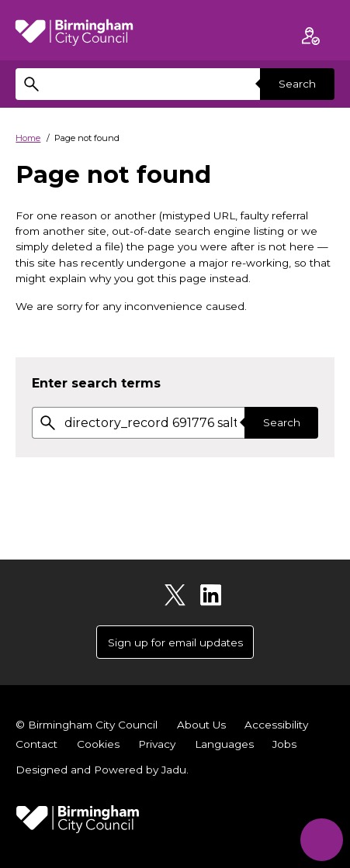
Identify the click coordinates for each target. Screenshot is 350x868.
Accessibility (276, 725)
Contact (36, 744)
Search (297, 84)
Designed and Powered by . (102, 770)
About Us (201, 725)
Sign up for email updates (175, 642)
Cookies (98, 744)
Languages (224, 744)
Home (28, 138)
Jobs (284, 744)
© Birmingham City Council (87, 725)
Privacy (157, 744)
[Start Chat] (322, 840)
